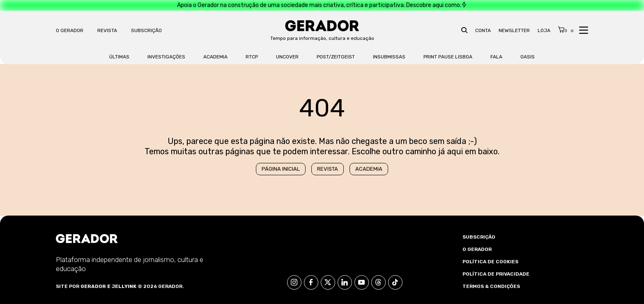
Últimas (119, 57)
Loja (544, 30)
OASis (528, 57)
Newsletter (514, 30)
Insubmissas (389, 57)
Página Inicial (281, 169)
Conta (483, 30)
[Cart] (563, 30)
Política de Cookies (490, 262)
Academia (215, 57)
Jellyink (124, 286)
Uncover (287, 57)
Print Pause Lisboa (448, 57)
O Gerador (70, 30)
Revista (107, 30)
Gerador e (95, 286)
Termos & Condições (491, 286)
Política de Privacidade (496, 274)
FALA (496, 57)
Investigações (166, 57)
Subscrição (146, 30)
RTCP (252, 57)
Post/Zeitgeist (336, 57)
